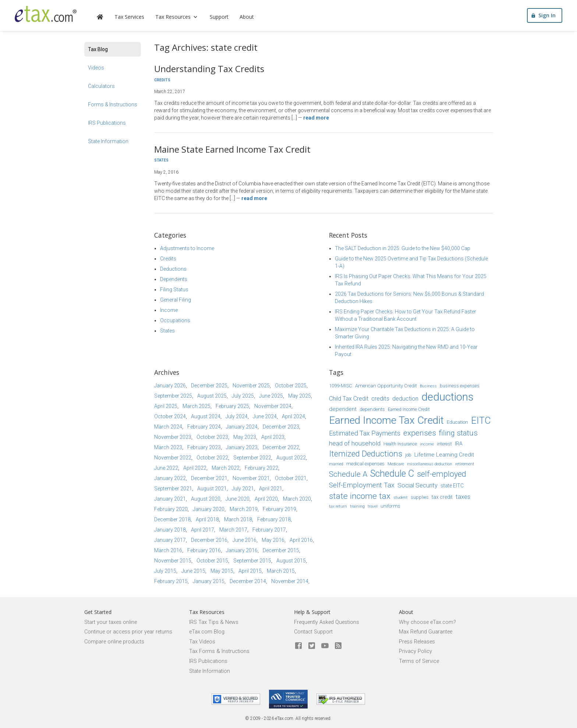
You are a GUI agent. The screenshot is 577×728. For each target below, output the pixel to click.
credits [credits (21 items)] (380, 398)
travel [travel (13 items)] (373, 506)
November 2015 (173, 561)
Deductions (173, 269)
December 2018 (172, 519)
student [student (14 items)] (401, 497)
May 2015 (222, 571)
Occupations (175, 320)
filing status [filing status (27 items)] (458, 433)
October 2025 (291, 386)
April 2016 (301, 540)
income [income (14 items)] (427, 444)
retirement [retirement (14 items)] (465, 464)
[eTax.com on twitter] (312, 646)
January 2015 (209, 581)
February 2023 (204, 447)
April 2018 (207, 519)
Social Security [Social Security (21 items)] (417, 485)
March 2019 (244, 509)
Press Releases (417, 642)
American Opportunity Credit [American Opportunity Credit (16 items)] (386, 386)
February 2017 (269, 530)
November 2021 (251, 478)
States (161, 160)
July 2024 (237, 416)
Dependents (174, 279)
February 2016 (204, 550)
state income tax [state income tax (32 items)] (360, 496)
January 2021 (170, 499)
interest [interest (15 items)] (444, 444)
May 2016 (273, 540)
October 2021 (291, 478)
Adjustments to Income (187, 248)
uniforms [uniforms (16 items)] (390, 506)
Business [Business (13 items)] (428, 386)
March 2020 (297, 499)
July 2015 (165, 571)
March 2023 (168, 447)
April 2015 (250, 571)
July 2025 (243, 396)
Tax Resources (177, 17)
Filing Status (174, 290)
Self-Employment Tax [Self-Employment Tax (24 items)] (362, 485)
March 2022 (226, 468)
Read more (316, 118)
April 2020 (266, 499)
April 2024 (293, 416)
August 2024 (206, 416)
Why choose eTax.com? (427, 622)
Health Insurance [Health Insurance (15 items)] (400, 444)
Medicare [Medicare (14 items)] (396, 464)
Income (169, 310)
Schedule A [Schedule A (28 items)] (348, 474)
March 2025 (197, 406)
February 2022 (261, 468)
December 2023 (281, 427)
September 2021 (173, 489)
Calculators (101, 86)
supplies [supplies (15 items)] (420, 497)
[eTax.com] (46, 14)
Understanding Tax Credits (209, 69)
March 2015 (281, 571)
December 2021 (209, 478)
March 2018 (238, 519)
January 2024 (242, 427)
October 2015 (212, 561)
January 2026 (170, 386)
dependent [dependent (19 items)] (343, 409)
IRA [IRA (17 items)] (459, 444)
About (247, 17)
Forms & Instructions (113, 104)
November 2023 (173, 437)
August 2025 (212, 396)
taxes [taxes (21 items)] (463, 497)
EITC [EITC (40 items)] (481, 420)
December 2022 (281, 447)
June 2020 (238, 499)
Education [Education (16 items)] (457, 422)
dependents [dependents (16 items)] (372, 409)
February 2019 (279, 509)
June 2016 (245, 540)
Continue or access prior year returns (128, 632)
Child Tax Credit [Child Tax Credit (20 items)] (349, 399)
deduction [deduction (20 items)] (405, 399)
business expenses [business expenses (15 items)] (460, 386)
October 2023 (212, 437)
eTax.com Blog (207, 632)
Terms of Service (419, 661)
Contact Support (313, 632)
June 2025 (271, 396)
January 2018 (170, 530)
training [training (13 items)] (357, 506)
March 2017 (233, 530)
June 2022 (166, 468)
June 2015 (193, 571)
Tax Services (129, 17)
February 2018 (274, 519)
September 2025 (173, 396)
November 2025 (251, 386)
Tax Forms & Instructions (219, 651)
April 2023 (273, 437)
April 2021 (271, 489)
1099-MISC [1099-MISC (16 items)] (341, 386)
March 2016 (168, 550)
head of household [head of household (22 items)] (355, 443)
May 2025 (300, 396)
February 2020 (171, 509)
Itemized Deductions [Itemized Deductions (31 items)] (366, 454)
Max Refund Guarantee (426, 632)
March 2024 (168, 427)
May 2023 (245, 437)
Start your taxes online (111, 622)
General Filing (176, 300)
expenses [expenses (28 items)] (420, 433)
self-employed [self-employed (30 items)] (442, 474)
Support (219, 17)
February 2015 (171, 581)
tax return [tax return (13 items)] (338, 506)
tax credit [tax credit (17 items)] (442, 497)
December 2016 (209, 540)
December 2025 (209, 386)
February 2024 (204, 427)
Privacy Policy (415, 651)
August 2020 (206, 499)
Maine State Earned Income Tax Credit (232, 149)
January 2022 (170, 478)
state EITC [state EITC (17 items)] (452, 486)
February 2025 (232, 406)
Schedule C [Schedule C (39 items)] (392, 474)
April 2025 (166, 406)
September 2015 (252, 561)
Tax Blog (98, 49)
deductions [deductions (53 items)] (447, 397)
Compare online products (114, 642)
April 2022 (195, 468)
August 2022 (291, 458)
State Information (108, 141)
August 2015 (291, 561)
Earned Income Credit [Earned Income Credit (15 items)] (409, 409)
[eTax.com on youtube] (325, 646)
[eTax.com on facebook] (298, 646)
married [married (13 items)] (336, 464)
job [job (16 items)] (408, 455)
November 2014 (290, 581)
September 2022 (252, 458)
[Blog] (338, 646)
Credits (162, 80)
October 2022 (212, 458)
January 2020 (209, 509)
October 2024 (170, 416)
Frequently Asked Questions (327, 622)
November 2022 (173, 458)
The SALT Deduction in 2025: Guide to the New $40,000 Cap (403, 248)
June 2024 (265, 416)
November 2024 (273, 406)
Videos (96, 68)
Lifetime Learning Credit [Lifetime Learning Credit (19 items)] (444, 455)
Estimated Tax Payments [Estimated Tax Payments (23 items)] (365, 433)
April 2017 (203, 530)
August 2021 (212, 489)
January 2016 (242, 550)
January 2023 (242, 447)
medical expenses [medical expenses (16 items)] (365, 464)
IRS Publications (107, 123)
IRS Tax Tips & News (214, 622)
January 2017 (170, 540)
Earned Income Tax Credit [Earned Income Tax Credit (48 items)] (386, 420)
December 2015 (281, 550)
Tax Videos (202, 642)
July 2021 (243, 489)
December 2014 (248, 581)
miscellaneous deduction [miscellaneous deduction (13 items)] (430, 464)
